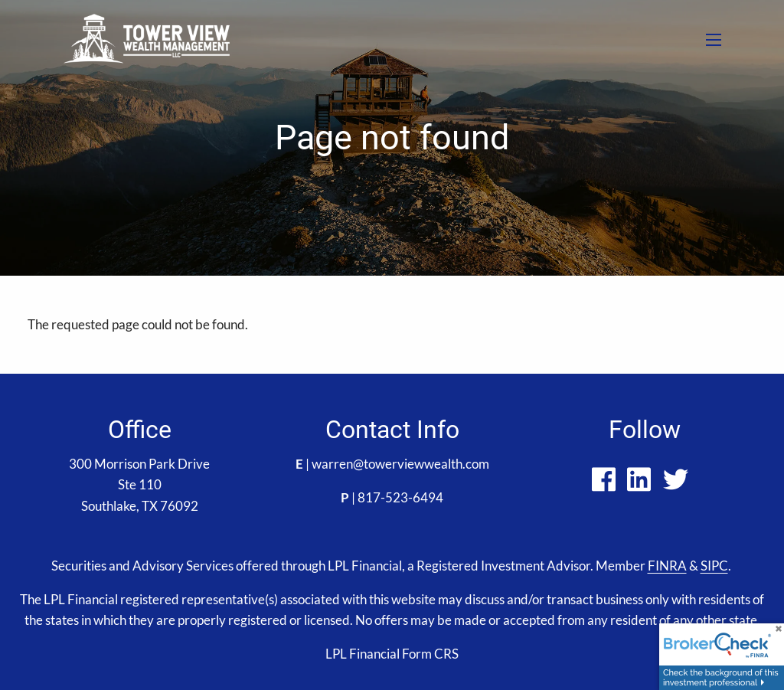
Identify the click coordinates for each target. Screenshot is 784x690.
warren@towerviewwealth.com (400, 464)
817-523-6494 (400, 497)
